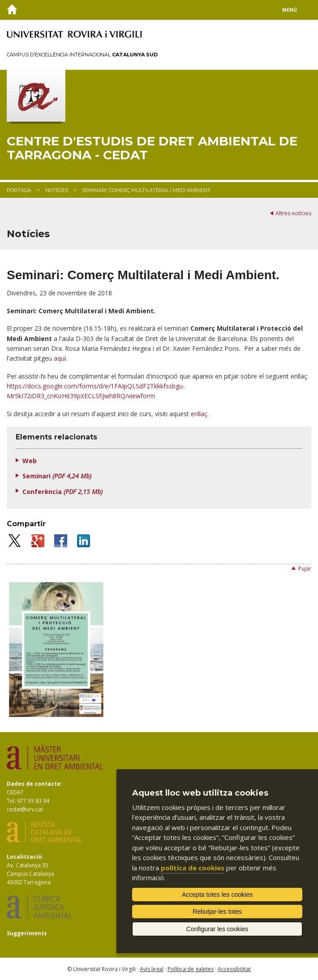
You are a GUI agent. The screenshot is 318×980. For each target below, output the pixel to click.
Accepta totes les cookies (217, 895)
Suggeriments (27, 933)
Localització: (25, 857)
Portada (19, 190)
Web (30, 461)
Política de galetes (191, 969)
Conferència (62, 492)
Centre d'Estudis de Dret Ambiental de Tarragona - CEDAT (152, 148)
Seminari (57, 476)
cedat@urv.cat (25, 809)
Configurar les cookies (217, 929)
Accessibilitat (234, 969)
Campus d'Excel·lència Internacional (82, 55)
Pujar (305, 569)
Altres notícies (293, 213)
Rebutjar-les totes (217, 912)
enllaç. (200, 414)
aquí (60, 358)
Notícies (57, 190)
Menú (290, 10)
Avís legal (152, 969)
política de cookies (193, 868)
